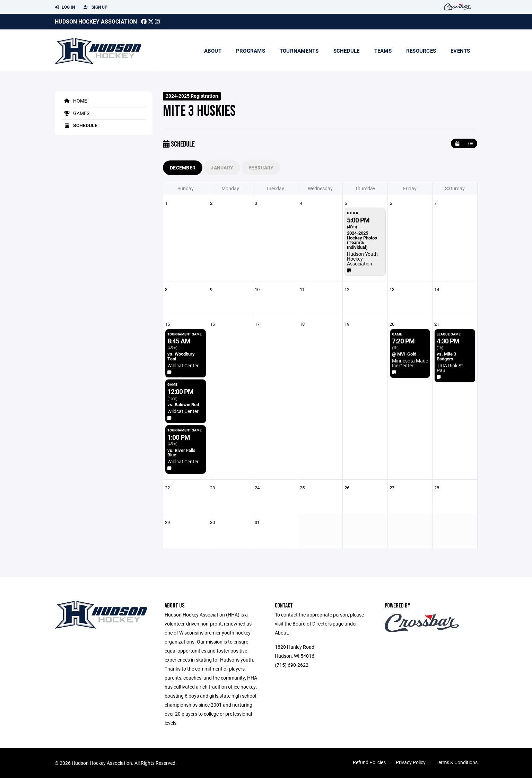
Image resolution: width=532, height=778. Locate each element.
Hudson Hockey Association (96, 21)
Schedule (347, 51)
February (261, 168)
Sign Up (95, 7)
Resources (421, 51)
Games (76, 113)
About (213, 51)
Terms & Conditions (457, 762)
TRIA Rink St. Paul (451, 368)
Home (74, 101)
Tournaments (299, 51)
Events (460, 51)
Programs (251, 51)
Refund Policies (369, 762)
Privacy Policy (411, 762)
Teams (383, 51)
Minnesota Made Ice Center (410, 363)
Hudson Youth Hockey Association (362, 259)
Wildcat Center (183, 365)
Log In (65, 7)
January (222, 168)
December (183, 168)
